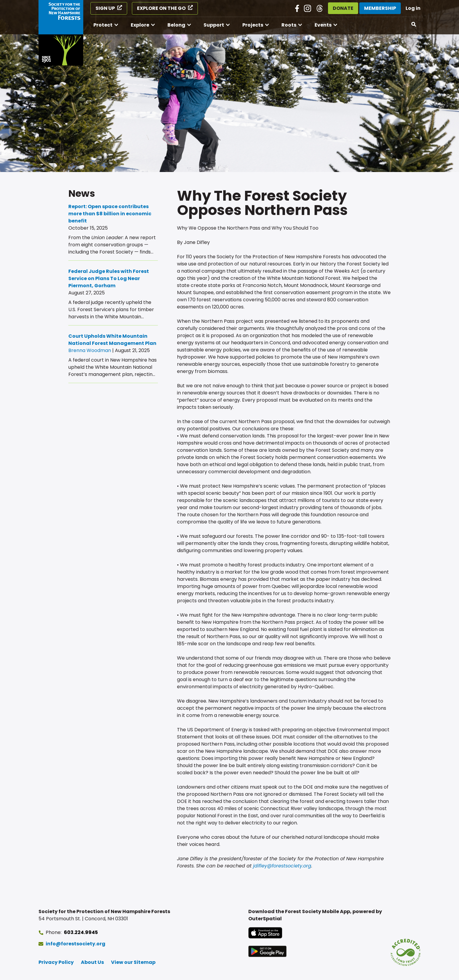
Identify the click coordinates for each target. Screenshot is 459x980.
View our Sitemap (133, 962)
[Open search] (414, 24)
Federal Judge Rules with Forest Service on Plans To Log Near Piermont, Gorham (109, 278)
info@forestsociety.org (76, 944)
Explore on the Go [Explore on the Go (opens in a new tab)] (161, 8)
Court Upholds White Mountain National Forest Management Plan (112, 340)
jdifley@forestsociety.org (282, 866)
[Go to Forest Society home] (61, 33)
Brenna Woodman (90, 350)
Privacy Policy (56, 962)
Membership (380, 8)
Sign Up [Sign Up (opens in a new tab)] (105, 8)
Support (214, 25)
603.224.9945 (81, 932)
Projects (253, 25)
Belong (176, 25)
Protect (103, 25)
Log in (413, 8)
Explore (140, 25)
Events (323, 25)
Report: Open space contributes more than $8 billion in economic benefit (110, 214)
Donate (343, 8)
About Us (92, 962)
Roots (289, 25)
